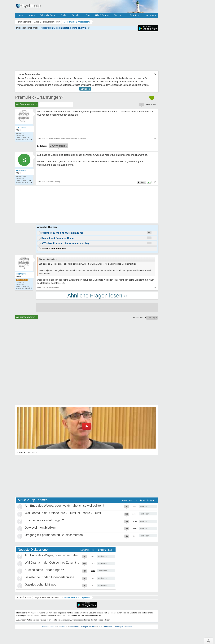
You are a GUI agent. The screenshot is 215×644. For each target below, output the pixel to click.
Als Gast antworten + (27, 104)
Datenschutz (74, 627)
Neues (32, 15)
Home (21, 15)
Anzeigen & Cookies (89, 627)
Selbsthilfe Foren (48, 15)
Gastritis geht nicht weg (41, 584)
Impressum (63, 627)
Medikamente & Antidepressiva (77, 597)
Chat (88, 15)
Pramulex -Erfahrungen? (39, 97)
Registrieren (136, 15)
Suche (64, 15)
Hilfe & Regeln (102, 15)
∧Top (209, 641)
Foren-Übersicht (24, 597)
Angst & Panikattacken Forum (47, 597)
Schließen (85, 89)
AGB (100, 627)
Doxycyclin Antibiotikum (41, 528)
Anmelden (151, 15)
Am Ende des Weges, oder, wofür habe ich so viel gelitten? (64, 506)
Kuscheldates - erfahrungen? (44, 520)
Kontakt (45, 627)
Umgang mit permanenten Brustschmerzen (54, 535)
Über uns (53, 627)
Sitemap (128, 627)
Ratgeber (76, 15)
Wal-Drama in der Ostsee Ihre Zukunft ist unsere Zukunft (63, 513)
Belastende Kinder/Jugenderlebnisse (50, 577)
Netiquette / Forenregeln (114, 627)
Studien (117, 15)
